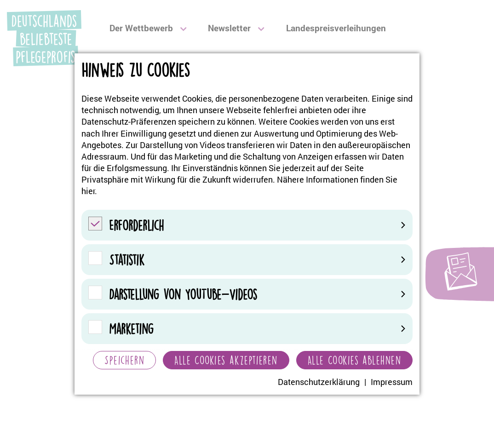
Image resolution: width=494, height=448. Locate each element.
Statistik (257, 260)
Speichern (124, 360)
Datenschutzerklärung (319, 382)
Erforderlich (257, 225)
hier (88, 191)
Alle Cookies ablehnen (354, 360)
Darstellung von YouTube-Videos (257, 294)
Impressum (392, 382)
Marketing (257, 329)
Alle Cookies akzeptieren (226, 360)
